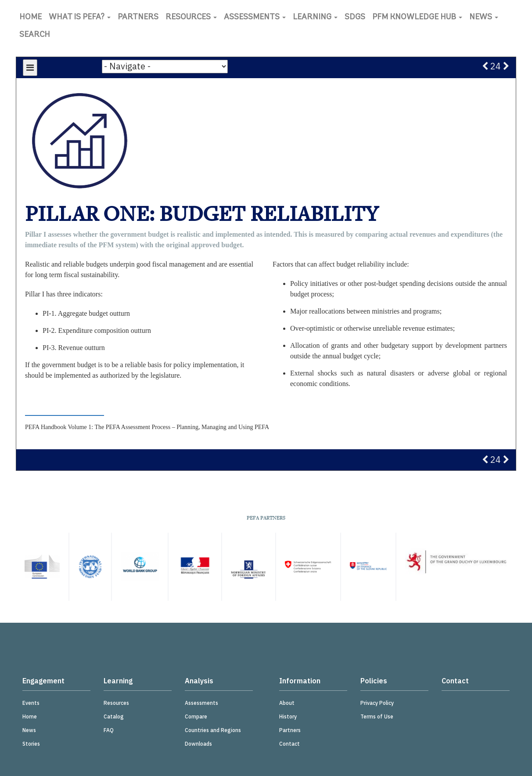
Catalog (114, 716)
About (287, 703)
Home (31, 17)
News (484, 17)
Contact (289, 744)
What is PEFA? (80, 17)
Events (31, 703)
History (288, 716)
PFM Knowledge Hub (417, 17)
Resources (191, 17)
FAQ (109, 730)
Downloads (198, 744)
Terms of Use (377, 716)
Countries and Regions (213, 730)
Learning (315, 17)
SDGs (355, 17)
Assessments (255, 17)
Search (35, 35)
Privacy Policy (377, 703)
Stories (31, 744)
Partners (138, 17)
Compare (196, 716)
